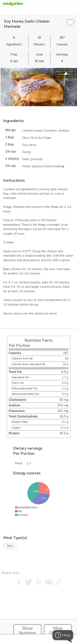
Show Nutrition (27, 631)
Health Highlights (66, 71)
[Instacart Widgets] (39, 611)
